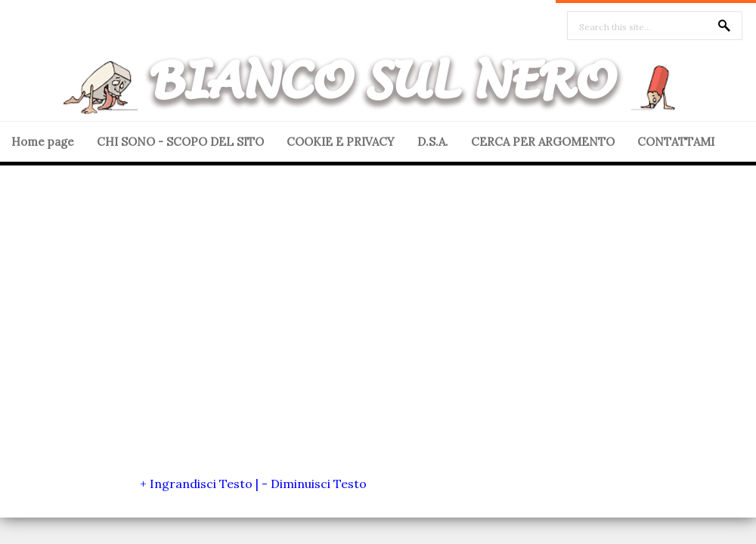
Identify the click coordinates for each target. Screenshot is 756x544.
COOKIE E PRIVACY (341, 142)
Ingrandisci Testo (201, 484)
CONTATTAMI (676, 142)
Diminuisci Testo (319, 484)
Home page (43, 142)
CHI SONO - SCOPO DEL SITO (180, 142)
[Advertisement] (142, 330)
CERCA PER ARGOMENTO (543, 142)
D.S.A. (433, 142)
